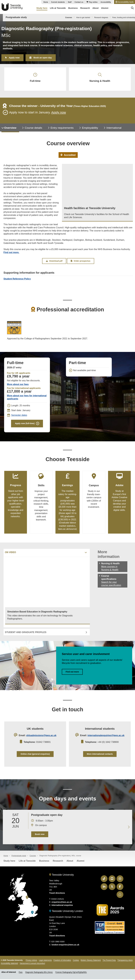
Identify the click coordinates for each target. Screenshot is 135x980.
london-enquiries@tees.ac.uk (65, 946)
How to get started (83, 18)
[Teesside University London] (32, 914)
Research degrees (101, 18)
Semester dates (19, 416)
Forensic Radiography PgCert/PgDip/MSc (71, 973)
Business (44, 862)
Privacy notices (31, 961)
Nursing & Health (100, 78)
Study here (9, 862)
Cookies (76, 961)
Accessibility (106, 2)
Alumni (80, 862)
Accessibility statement (9, 964)
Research (58, 862)
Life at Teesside (27, 862)
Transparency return (125, 961)
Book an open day (43, 58)
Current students (58, 2)
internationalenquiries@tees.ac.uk (106, 736)
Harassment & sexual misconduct (32, 964)
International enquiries (62, 906)
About (70, 862)
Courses (69, 18)
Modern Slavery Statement (91, 961)
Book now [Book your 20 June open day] (40, 835)
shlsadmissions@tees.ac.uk (41, 736)
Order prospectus (81, 261)
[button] (125, 2)
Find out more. (11, 253)
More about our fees (18, 385)
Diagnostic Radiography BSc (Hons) (39, 973)
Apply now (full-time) (25, 424)
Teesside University (12, 7)
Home (46, 2)
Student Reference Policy (17, 279)
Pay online (93, 2)
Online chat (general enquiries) (35, 755)
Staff (70, 2)
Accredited (68, 155)
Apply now (14, 58)
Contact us (79, 2)
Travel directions (57, 894)
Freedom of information (62, 961)
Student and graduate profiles (26, 633)
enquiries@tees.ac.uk (62, 903)
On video (10, 553)
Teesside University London (66, 912)
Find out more (72, 672)
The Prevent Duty (109, 961)
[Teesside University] (27, 899)
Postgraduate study (16, 17)
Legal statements (45, 961)
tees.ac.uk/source (67, 530)
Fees (21, 973)
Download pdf (54, 261)
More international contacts (100, 755)
